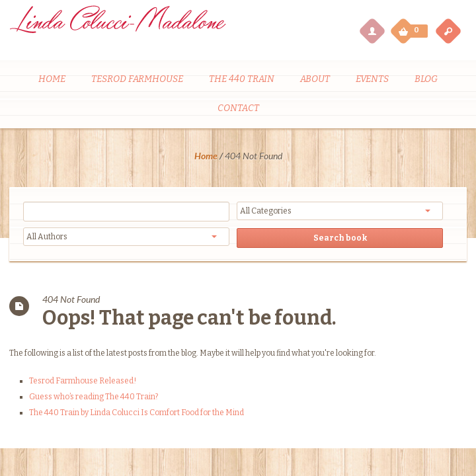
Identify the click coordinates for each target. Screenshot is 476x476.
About (315, 79)
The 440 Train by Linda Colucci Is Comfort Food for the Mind (137, 413)
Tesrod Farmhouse (137, 79)
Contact (238, 108)
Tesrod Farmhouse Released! (83, 381)
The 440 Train (242, 79)
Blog (426, 79)
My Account (372, 30)
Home (52, 79)
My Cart (405, 28)
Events (372, 79)
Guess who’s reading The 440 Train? (94, 397)
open (448, 30)
